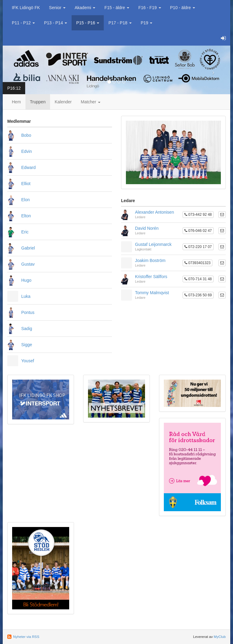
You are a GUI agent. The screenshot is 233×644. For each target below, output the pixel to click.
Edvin (27, 151)
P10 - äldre (183, 8)
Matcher (90, 102)
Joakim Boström (150, 260)
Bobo (26, 135)
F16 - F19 (150, 8)
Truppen (38, 102)
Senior (57, 8)
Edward (28, 167)
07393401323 (198, 263)
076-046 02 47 (198, 231)
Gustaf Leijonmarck (153, 244)
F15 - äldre (117, 8)
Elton (26, 216)
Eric (25, 232)
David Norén (147, 228)
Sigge (27, 345)
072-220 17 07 (198, 247)
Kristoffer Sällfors (151, 277)
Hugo (26, 280)
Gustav (28, 264)
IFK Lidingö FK (26, 8)
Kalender (63, 102)
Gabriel (28, 248)
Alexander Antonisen (154, 212)
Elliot (26, 184)
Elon (25, 200)
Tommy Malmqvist (152, 293)
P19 (147, 23)
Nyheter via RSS (26, 637)
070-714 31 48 (198, 279)
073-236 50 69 (198, 295)
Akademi (85, 8)
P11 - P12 (23, 23)
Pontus (28, 312)
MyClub (220, 637)
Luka (26, 296)
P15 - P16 (88, 23)
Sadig (27, 329)
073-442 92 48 (198, 215)
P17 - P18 (120, 23)
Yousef (28, 361)
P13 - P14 (56, 23)
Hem (16, 102)
